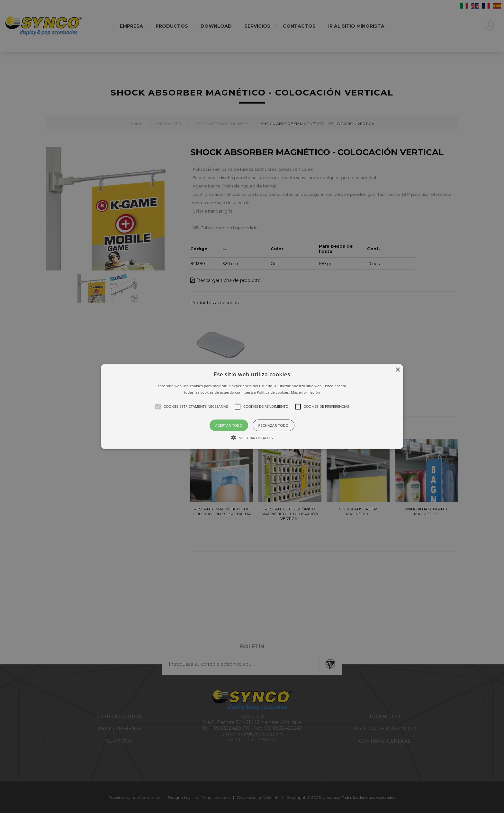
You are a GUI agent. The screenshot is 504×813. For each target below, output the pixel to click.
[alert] (252, 406)
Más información (306, 392)
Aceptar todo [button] (229, 425)
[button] (252, 407)
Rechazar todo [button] (274, 425)
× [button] (397, 370)
